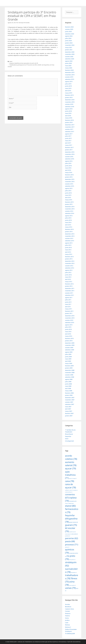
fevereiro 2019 (69, 95)
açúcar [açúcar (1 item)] (71, 478)
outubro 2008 (69, 375)
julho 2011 (68, 300)
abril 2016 (68, 170)
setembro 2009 (70, 350)
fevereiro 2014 (69, 229)
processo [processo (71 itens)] (72, 544)
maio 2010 (68, 332)
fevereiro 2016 (69, 175)
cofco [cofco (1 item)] (71, 490)
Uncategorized (69, 441)
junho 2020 (68, 63)
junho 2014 (68, 220)
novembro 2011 (70, 291)
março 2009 (69, 363)
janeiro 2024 (69, 43)
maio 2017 (68, 141)
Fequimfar (68, 436)
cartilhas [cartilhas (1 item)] (67, 490)
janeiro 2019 (69, 97)
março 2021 (69, 47)
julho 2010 (68, 327)
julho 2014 (68, 218)
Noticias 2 (68, 627)
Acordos (68, 604)
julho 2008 (68, 382)
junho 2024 (68, 41)
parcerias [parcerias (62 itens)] (72, 538)
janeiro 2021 (69, 50)
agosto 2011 (69, 298)
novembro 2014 (70, 209)
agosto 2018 (69, 109)
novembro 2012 (70, 263)
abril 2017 (68, 143)
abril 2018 (68, 116)
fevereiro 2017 (69, 147)
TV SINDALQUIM (70, 634)
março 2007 (69, 411)
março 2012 (69, 282)
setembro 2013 (70, 241)
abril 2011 (68, 307)
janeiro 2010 (69, 341)
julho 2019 (68, 84)
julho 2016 (68, 163)
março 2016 (69, 172)
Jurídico (67, 620)
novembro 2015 (70, 182)
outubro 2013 (69, 238)
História (67, 616)
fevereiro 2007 (69, 413)
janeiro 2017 (69, 150)
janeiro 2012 (69, 286)
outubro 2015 (69, 184)
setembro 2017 (70, 132)
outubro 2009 (69, 348)
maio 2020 (68, 66)
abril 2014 (68, 225)
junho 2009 (68, 357)
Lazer (67, 623)
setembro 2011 (70, 295)
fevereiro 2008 (69, 393)
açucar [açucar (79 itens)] (71, 468)
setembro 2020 (70, 59)
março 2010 (69, 336)
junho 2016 (68, 166)
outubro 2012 (69, 266)
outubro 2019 (69, 77)
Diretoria (68, 613)
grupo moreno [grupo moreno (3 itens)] (73, 522)
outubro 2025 (69, 29)
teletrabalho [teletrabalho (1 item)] (74, 573)
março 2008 (69, 391)
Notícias (68, 625)
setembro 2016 (70, 159)
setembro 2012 (70, 268)
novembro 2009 (70, 345)
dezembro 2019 (70, 72)
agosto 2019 (69, 82)
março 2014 (69, 227)
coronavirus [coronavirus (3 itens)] (73, 501)
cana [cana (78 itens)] (70, 481)
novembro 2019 (70, 75)
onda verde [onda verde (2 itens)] (74, 534)
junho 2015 (68, 193)
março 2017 (69, 145)
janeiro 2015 (69, 204)
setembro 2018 (70, 107)
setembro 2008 (70, 377)
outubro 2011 (69, 293)
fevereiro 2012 (69, 284)
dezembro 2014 (70, 207)
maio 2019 (68, 88)
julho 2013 (68, 245)
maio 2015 (68, 195)
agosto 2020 (69, 61)
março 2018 (69, 118)
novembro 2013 (70, 236)
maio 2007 (68, 407)
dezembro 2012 (70, 261)
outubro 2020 (69, 57)
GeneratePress (77, 642)
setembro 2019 (70, 79)
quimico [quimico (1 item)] (67, 547)
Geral (11, 61)
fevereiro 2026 (69, 27)
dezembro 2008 (70, 370)
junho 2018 (68, 111)
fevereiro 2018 (69, 120)
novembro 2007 (70, 400)
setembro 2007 (70, 404)
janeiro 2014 (69, 232)
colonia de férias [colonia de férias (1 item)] (69, 492)
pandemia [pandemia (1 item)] (68, 536)
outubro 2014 (69, 211)
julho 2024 (68, 38)
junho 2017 (68, 138)
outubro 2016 (69, 157)
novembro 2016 (70, 154)
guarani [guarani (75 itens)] (71, 525)
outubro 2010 (69, 320)
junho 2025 (68, 31)
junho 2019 (68, 86)
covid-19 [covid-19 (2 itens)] (71, 503)
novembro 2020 (70, 54)
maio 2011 (68, 304)
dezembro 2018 (70, 100)
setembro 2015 (70, 186)
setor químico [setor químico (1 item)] (72, 560)
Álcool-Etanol (69, 434)
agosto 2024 (69, 36)
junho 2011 (68, 302)
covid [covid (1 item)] (67, 503)
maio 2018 (68, 113)
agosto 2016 (69, 161)
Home (67, 618)
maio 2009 (68, 359)
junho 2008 (68, 384)
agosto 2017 (69, 134)
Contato (68, 611)
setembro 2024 (70, 34)
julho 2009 (68, 354)
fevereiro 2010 (69, 338)
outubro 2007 (69, 402)
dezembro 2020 (70, 52)
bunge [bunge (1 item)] (75, 478)
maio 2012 (68, 277)
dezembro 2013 (70, 234)
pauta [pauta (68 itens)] (70, 541)
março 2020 (69, 68)
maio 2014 (68, 222)
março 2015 (69, 200)
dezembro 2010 (70, 316)
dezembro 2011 (70, 288)
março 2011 (69, 309)
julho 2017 (68, 136)
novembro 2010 (70, 318)
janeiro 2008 (69, 395)
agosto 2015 (69, 188)
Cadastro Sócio (70, 609)
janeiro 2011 (69, 313)
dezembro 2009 (70, 343)
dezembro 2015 (70, 179)
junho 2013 (68, 248)
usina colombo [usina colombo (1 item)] (72, 585)
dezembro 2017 (70, 125)
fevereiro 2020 (69, 70)
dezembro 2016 (70, 152)
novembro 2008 (70, 372)
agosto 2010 (69, 325)
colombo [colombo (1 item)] (75, 490)
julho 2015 (68, 191)
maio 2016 (68, 168)
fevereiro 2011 (69, 311)
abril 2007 (68, 409)
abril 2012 (68, 279)
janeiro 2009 (69, 368)
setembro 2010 (70, 322)
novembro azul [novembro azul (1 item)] (72, 532)
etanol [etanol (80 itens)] (70, 506)
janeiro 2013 (69, 259)
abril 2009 (68, 361)
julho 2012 (68, 272)
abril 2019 (68, 91)
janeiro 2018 (69, 122)
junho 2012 (68, 275)
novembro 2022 (70, 45)
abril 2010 (68, 334)
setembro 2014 (70, 213)
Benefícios (68, 607)
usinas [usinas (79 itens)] (70, 588)
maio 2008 (68, 386)
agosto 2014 (69, 216)
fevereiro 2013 (69, 257)
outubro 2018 (69, 104)
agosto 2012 (69, 270)
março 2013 (69, 254)
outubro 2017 (69, 129)
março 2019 (69, 93)
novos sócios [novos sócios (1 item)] (68, 534)
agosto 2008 (69, 379)
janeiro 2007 (69, 416)
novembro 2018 (70, 102)
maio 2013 (68, 250)
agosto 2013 (69, 243)
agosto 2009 (69, 352)
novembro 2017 (70, 127)
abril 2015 (68, 197)
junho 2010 (68, 329)
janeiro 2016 (69, 177)
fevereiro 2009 (69, 366)
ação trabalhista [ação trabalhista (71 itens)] (70, 475)
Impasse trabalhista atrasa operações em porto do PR (24, 63)
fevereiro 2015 (69, 202)
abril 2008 (68, 388)
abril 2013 (68, 252)
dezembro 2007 (70, 398)
